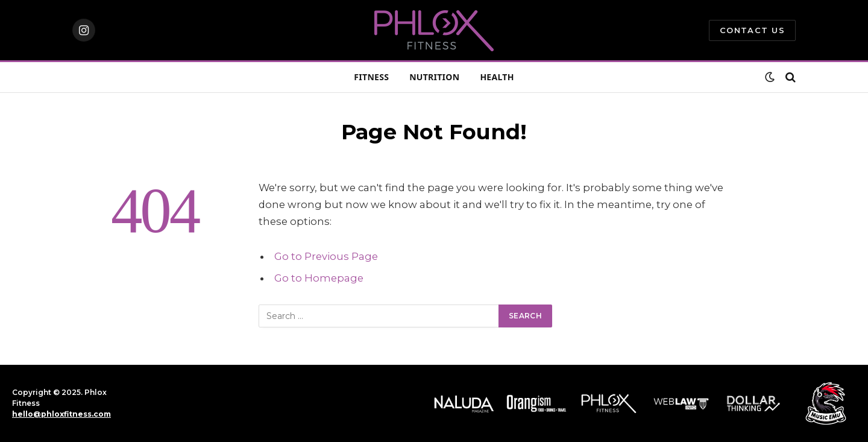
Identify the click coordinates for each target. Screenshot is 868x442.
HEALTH (497, 77)
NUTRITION (434, 77)
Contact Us (752, 30)
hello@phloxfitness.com (61, 414)
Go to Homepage (319, 278)
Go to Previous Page (326, 256)
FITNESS (371, 77)
